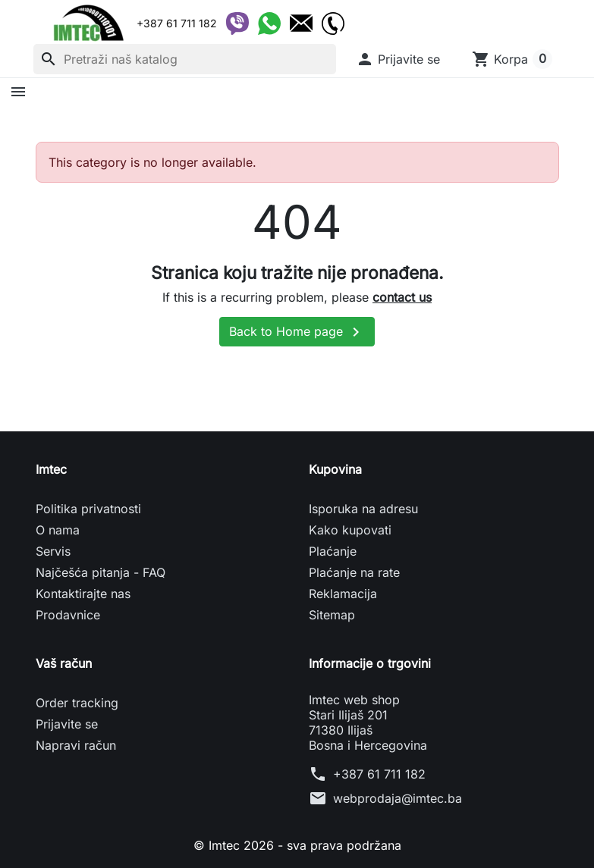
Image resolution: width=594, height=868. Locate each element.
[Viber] (237, 24)
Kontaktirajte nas (83, 594)
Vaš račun (64, 663)
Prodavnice (68, 615)
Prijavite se (67, 724)
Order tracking (77, 703)
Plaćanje (333, 551)
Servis (53, 551)
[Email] (301, 24)
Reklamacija (343, 594)
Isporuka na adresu (363, 509)
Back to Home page (297, 332)
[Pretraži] (185, 59)
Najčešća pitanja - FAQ (101, 572)
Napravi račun (76, 745)
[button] (398, 59)
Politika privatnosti (88, 509)
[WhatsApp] (269, 24)
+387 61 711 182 (379, 774)
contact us (402, 297)
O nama (58, 530)
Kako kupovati (350, 530)
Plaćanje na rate (354, 572)
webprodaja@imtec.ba (398, 798)
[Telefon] (333, 24)
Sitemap (332, 615)
